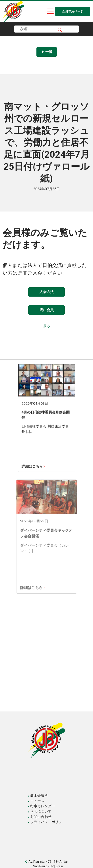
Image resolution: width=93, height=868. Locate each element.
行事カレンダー (41, 806)
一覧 (47, 52)
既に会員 (47, 310)
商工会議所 (38, 796)
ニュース (36, 801)
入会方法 (47, 292)
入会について (40, 811)
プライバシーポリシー (47, 822)
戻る (47, 326)
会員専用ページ (73, 12)
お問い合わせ (40, 817)
